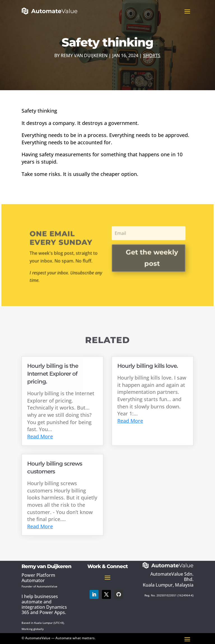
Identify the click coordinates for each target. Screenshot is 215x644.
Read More (40, 436)
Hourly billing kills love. (148, 366)
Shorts (152, 55)
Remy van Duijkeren (84, 55)
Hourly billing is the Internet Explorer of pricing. (53, 374)
